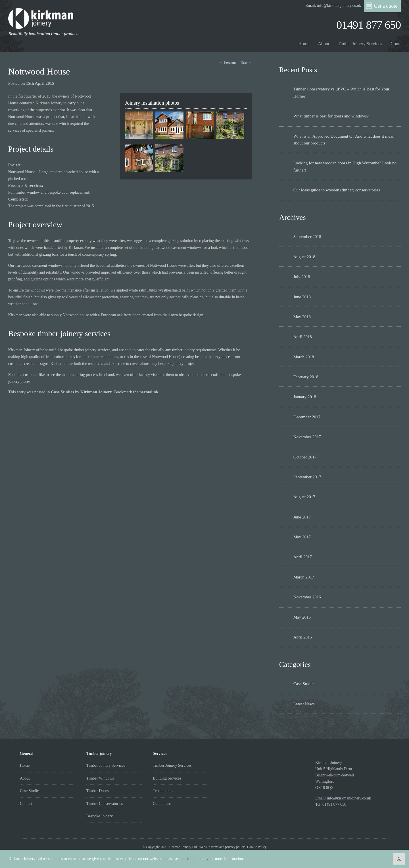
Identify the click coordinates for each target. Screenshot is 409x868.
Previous (228, 63)
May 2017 (302, 537)
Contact (398, 44)
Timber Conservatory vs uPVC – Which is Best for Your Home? (341, 92)
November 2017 (307, 437)
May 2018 (302, 317)
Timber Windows (100, 778)
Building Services (167, 778)
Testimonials (163, 791)
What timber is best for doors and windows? (331, 116)
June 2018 (302, 297)
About (324, 44)
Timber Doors (97, 791)
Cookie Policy (257, 847)
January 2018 (305, 397)
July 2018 (302, 277)
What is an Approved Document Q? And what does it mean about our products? (344, 140)
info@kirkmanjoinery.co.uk (339, 6)
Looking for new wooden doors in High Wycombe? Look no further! (345, 166)
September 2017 (307, 477)
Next (246, 63)
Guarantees (162, 804)
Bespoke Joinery (100, 816)
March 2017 (304, 577)
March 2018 (304, 357)
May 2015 (302, 617)
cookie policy (198, 859)
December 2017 (307, 417)
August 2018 (304, 257)
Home (304, 44)
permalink (149, 392)
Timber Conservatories (105, 804)
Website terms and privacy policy (222, 847)
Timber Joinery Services (360, 44)
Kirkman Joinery (96, 392)
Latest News (304, 704)
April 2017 (303, 557)
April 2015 (303, 637)
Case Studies (62, 392)
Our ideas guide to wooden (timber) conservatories (337, 190)
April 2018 (303, 337)
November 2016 (307, 597)
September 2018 (307, 237)
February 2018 (306, 377)
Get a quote (382, 6)
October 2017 (305, 457)
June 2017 (302, 517)
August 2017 (304, 497)
